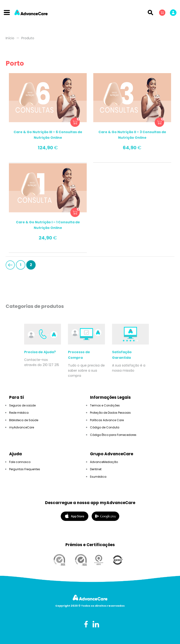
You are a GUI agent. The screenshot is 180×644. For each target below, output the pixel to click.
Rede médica (19, 413)
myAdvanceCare (22, 427)
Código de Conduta (105, 427)
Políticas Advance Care (107, 420)
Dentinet (96, 469)
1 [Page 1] (21, 265)
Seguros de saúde (22, 405)
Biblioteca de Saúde (24, 420)
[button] (163, 12)
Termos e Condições (105, 405)
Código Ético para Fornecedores (113, 435)
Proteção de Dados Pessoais (110, 413)
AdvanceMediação (104, 462)
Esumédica (98, 477)
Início (10, 38)
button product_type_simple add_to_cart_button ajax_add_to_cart (75, 122)
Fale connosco (20, 462)
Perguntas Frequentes (25, 469)
